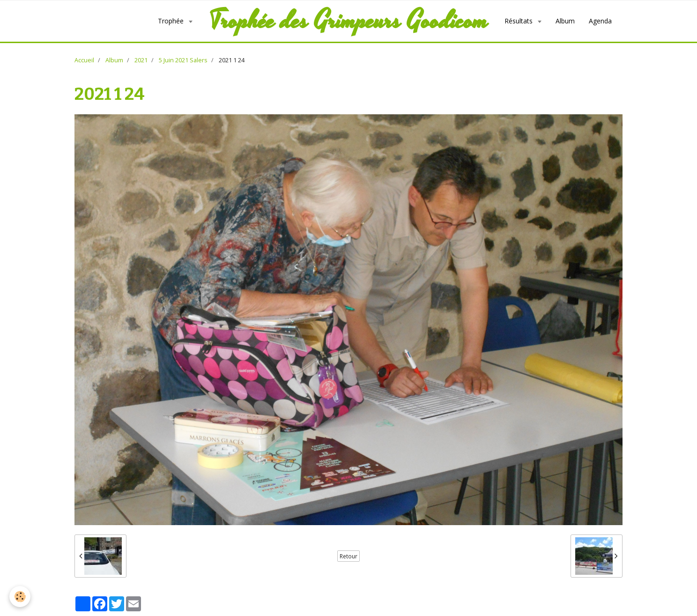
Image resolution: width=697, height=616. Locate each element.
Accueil (84, 60)
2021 (141, 60)
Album (565, 21)
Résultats (519, 21)
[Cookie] (20, 597)
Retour (348, 556)
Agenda (600, 21)
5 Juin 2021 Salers (183, 60)
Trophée (172, 21)
